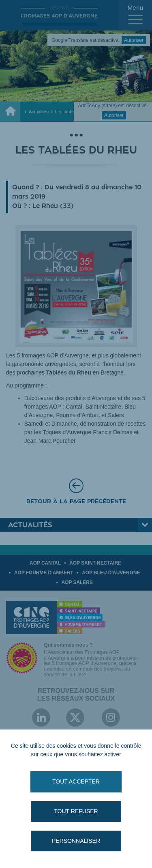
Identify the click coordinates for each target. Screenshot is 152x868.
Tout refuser (76, 811)
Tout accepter (76, 781)
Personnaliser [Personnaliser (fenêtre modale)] (76, 841)
